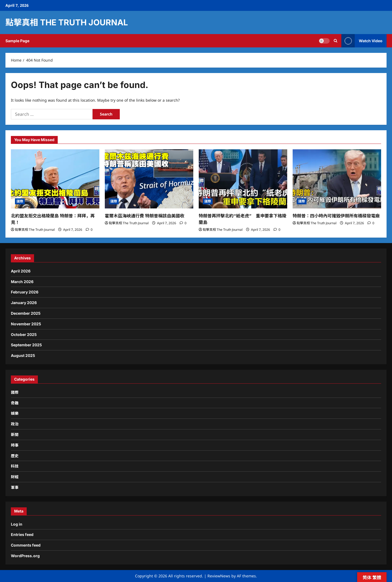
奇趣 (15, 403)
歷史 (15, 456)
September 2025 (26, 345)
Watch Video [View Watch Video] (362, 41)
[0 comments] (89, 230)
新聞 (15, 434)
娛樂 (15, 413)
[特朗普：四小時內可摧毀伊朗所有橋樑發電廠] (337, 179)
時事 (15, 445)
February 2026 (25, 292)
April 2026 (21, 271)
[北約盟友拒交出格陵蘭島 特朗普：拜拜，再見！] (55, 179)
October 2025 (24, 334)
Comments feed (26, 545)
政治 (15, 424)
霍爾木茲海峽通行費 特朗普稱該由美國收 (145, 216)
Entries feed (22, 534)
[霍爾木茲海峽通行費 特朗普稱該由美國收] (149, 179)
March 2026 (22, 282)
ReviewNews (219, 576)
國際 (20, 201)
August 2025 (23, 355)
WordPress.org (25, 556)
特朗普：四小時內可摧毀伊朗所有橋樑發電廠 (336, 216)
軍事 (15, 487)
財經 (15, 477)
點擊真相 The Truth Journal (67, 22)
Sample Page (17, 41)
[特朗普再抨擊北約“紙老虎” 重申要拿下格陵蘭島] (243, 179)
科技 (15, 466)
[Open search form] (336, 41)
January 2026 (24, 303)
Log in (17, 524)
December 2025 (26, 313)
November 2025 (26, 324)
